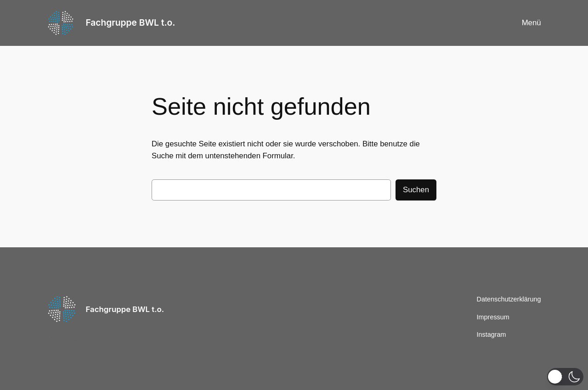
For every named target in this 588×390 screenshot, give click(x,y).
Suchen (416, 190)
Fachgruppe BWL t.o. (130, 22)
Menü (531, 23)
